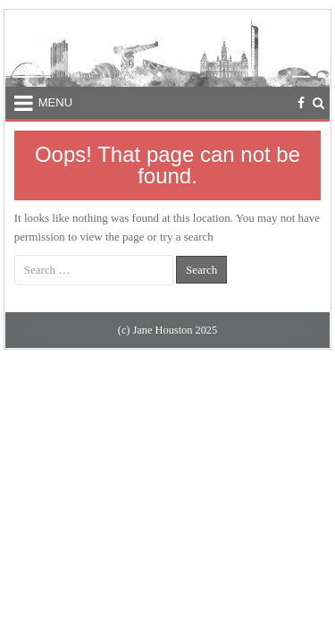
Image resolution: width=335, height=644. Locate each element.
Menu (55, 102)
